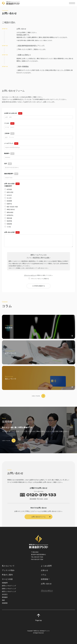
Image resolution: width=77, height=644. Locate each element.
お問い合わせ (46, 584)
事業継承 (5, 597)
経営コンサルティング (9, 592)
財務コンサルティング (9, 589)
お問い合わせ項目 (12, 184)
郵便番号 (9, 153)
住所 (8, 164)
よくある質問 (46, 566)
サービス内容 (7, 579)
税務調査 (5, 603)
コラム (44, 575)
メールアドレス (11, 143)
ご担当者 (9, 133)
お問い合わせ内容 (12, 232)
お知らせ (44, 570)
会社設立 (5, 594)
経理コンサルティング (9, 586)
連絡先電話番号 (11, 174)
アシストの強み (8, 570)
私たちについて (8, 566)
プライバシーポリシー (30, 275)
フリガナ (9, 123)
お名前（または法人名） (13, 113)
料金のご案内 (7, 575)
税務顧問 (5, 583)
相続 (3, 600)
